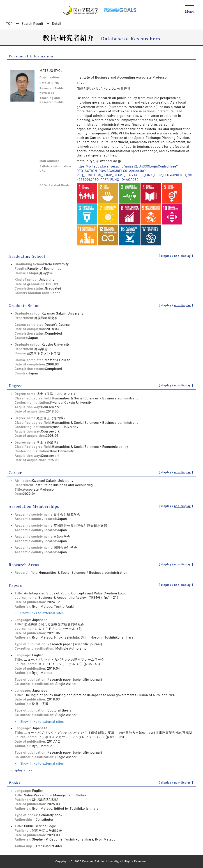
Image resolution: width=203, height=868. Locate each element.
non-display (182, 256)
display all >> (22, 770)
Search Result (32, 24)
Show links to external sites (39, 613)
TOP (9, 24)
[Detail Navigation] (190, 9)
